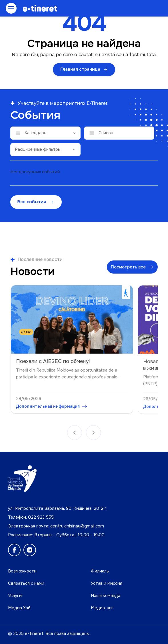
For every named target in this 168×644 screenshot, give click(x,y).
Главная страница (84, 69)
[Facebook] (14, 550)
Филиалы (100, 571)
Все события (35, 202)
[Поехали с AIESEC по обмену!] (72, 323)
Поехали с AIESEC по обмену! (53, 365)
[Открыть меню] (11, 8)
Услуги (15, 596)
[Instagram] (30, 550)
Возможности (22, 571)
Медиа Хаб (19, 608)
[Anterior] (75, 435)
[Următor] (93, 435)
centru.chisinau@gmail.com (77, 526)
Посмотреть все (132, 269)
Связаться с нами (26, 583)
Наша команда (106, 596)
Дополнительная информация (51, 410)
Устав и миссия (107, 583)
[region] (84, 350)
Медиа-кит (103, 608)
